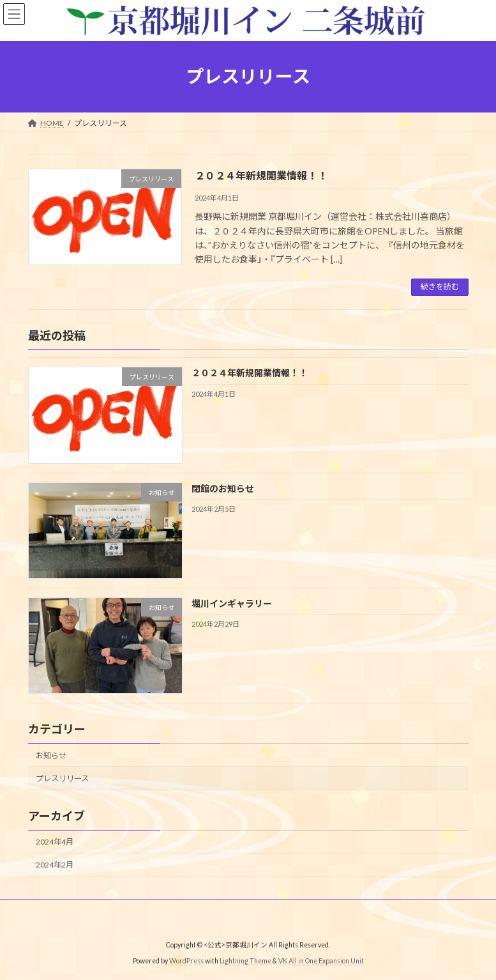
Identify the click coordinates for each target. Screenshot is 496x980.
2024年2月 (55, 865)
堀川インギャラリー (231, 603)
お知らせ (51, 755)
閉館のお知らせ (222, 488)
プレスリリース (62, 778)
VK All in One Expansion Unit (321, 961)
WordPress (186, 961)
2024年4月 (55, 842)
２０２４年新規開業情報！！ (261, 175)
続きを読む (440, 287)
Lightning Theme (245, 961)
